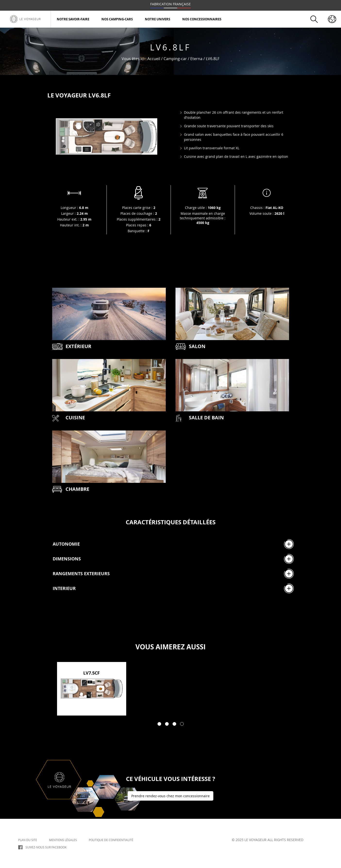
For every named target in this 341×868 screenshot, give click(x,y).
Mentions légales (63, 840)
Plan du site (28, 840)
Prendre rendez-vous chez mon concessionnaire (170, 796)
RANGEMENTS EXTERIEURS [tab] (173, 574)
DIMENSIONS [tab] (173, 559)
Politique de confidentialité (111, 840)
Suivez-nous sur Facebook (46, 847)
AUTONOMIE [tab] (173, 544)
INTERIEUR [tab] (173, 588)
